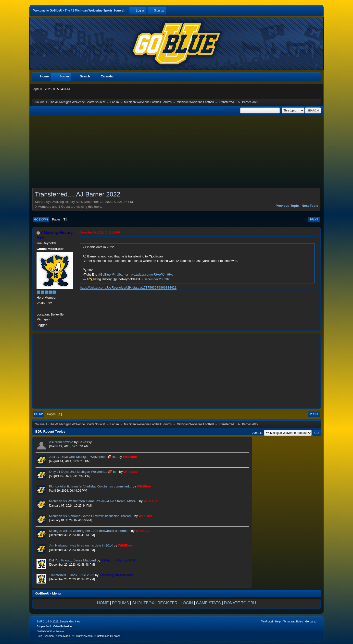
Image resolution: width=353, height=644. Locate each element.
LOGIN (187, 603)
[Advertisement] (176, 153)
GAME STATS (208, 603)
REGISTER (167, 603)
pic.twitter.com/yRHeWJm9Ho (152, 274)
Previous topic (287, 206)
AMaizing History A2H (118, 560)
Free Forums (57, 631)
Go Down (41, 219)
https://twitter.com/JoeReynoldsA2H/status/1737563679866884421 (128, 287)
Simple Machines (70, 621)
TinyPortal (267, 621)
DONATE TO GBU (240, 603)
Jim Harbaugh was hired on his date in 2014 (81, 545)
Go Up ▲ (311, 621)
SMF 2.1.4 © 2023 (48, 621)
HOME (103, 603)
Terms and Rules (293, 621)
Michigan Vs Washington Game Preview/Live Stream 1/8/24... (94, 501)
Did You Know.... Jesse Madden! (72, 560)
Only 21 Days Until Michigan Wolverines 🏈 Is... (84, 472)
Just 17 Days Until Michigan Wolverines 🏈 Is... (83, 457)
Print (314, 219)
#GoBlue (105, 274)
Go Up (38, 414)
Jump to (257, 433)
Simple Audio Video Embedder (55, 626)
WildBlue (130, 457)
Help (278, 621)
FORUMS (120, 603)
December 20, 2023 (157, 279)
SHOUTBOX (143, 603)
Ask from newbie (61, 442)
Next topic (310, 206)
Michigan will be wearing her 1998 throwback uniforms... (90, 531)
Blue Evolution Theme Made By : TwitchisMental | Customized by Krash (79, 636)
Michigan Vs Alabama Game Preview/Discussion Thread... (91, 516)
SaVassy (85, 442)
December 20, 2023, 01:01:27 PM (100, 232)
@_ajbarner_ (121, 274)
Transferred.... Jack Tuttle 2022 (72, 575)
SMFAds (41, 631)
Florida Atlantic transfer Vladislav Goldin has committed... (90, 486)
